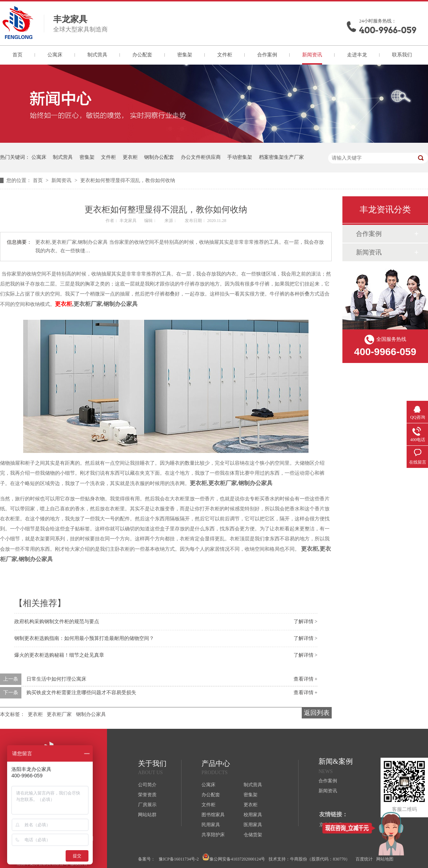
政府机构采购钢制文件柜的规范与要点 (57, 622)
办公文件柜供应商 (201, 157)
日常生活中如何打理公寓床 (56, 679)
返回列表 (317, 713)
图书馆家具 (213, 815)
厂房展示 (147, 805)
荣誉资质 (147, 795)
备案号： (147, 859)
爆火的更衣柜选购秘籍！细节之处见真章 (59, 655)
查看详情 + (305, 679)
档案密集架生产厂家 (281, 157)
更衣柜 (130, 157)
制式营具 (97, 55)
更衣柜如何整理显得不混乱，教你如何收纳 (128, 180)
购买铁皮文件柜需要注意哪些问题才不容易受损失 (81, 693)
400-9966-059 (388, 30)
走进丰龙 (357, 55)
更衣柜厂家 (59, 714)
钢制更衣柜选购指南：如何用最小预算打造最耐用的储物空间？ (84, 638)
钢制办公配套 (159, 157)
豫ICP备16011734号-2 (179, 859)
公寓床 (55, 55)
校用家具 (253, 815)
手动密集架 (240, 157)
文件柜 (225, 55)
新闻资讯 (312, 55)
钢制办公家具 (91, 714)
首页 (17, 55)
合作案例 (267, 55)
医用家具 (253, 825)
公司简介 (147, 785)
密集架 (185, 55)
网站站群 (147, 815)
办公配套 (142, 55)
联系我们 (402, 55)
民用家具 (211, 825)
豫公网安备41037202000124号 (234, 857)
